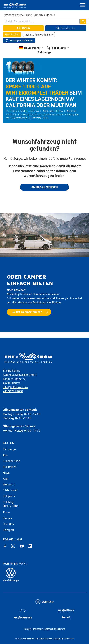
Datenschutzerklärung (55, 629)
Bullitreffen (10, 467)
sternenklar (69, 638)
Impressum (38, 629)
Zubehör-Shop (11, 461)
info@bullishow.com (15, 387)
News (6, 473)
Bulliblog (8, 502)
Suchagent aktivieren (19, 41)
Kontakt (28, 629)
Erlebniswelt (10, 490)
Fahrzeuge (9, 449)
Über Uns (8, 524)
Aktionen (23, 28)
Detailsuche (66, 28)
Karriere (7, 518)
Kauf (6, 478)
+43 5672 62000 (13, 391)
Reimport (8, 530)
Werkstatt (9, 484)
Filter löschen (12, 34)
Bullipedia (9, 496)
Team (6, 512)
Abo (5, 455)
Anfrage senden (44, 187)
